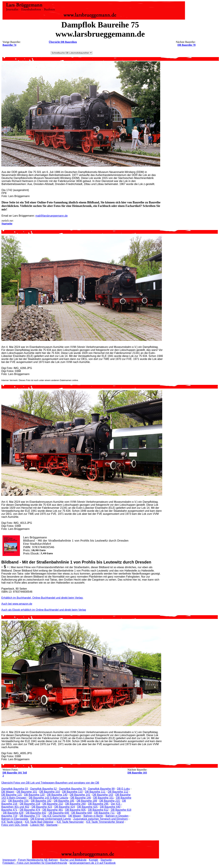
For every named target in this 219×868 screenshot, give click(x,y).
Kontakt (93, 860)
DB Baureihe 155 (18, 801)
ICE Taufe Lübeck (12, 822)
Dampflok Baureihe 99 (101, 789)
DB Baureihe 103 (137, 773)
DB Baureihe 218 (30, 804)
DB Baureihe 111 (95, 792)
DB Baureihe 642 (36, 813)
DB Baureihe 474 (30, 810)
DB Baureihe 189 (87, 801)
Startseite (52, 825)
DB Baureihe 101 (27, 792)
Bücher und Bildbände (73, 860)
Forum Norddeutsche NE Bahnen (38, 860)
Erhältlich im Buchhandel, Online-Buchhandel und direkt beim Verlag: (42, 598)
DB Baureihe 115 (12, 795)
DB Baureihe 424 (65, 807)
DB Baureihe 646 (59, 813)
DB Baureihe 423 (42, 807)
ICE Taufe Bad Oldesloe (39, 822)
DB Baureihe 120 (34, 795)
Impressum (9, 860)
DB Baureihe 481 (53, 810)
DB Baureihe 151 (104, 798)
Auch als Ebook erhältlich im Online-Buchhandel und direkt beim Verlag (44, 610)
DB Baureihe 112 (118, 792)
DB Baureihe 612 (98, 810)
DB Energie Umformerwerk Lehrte (51, 819)
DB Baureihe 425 (87, 807)
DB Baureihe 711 (104, 813)
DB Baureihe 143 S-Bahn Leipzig (49, 798)
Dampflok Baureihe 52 (44, 789)
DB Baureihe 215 (110, 801)
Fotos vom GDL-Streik (15, 825)
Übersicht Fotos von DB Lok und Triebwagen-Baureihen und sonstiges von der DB (50, 783)
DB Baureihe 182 (41, 801)
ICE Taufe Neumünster (70, 822)
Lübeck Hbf (37, 825)
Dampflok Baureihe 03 (15, 789)
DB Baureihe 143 (103, 795)
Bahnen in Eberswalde (15, 819)
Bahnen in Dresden (117, 816)
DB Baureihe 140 (57, 795)
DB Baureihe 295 (98, 804)
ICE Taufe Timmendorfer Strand (105, 822)
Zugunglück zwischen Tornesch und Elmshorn (101, 819)
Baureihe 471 (9, 810)
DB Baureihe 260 (76, 804)
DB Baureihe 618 (121, 810)
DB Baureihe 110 (72, 792)
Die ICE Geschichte (54, 816)
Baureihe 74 (9, 45)
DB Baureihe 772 (30, 816)
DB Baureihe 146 (81, 798)
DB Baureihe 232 (53, 804)
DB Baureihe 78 (186, 45)
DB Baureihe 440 (110, 807)
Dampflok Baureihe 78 (72, 789)
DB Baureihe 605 (76, 810)
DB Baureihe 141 (80, 795)
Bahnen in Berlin (93, 816)
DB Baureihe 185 (64, 801)
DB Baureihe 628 (13, 813)
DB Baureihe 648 (82, 813)
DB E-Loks (123, 789)
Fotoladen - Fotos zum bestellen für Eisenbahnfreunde (35, 863)
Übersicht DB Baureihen (63, 42)
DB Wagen (8, 792)
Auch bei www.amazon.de (17, 604)
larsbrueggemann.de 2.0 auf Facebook (93, 863)
